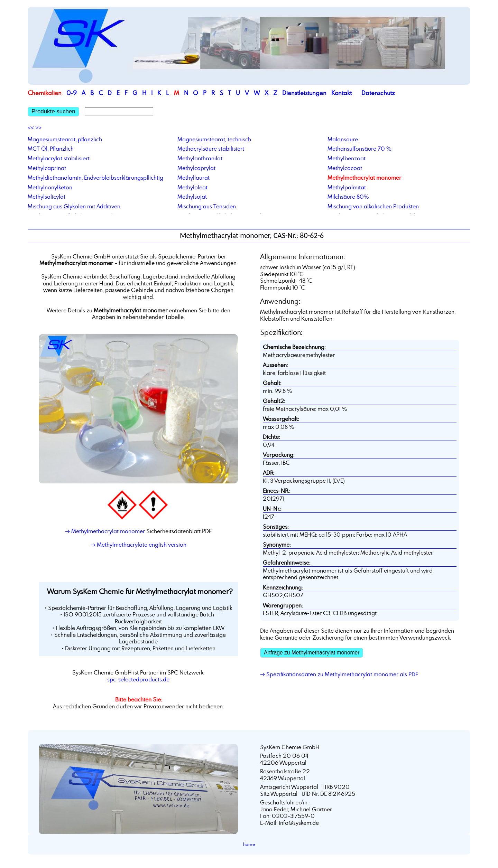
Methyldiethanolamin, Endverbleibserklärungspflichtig (95, 178)
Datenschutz (378, 93)
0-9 (72, 93)
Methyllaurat (193, 178)
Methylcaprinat (47, 168)
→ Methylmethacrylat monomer (105, 531)
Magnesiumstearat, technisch (214, 139)
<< (31, 128)
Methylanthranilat (200, 158)
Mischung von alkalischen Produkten (373, 206)
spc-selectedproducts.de (138, 679)
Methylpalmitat (347, 187)
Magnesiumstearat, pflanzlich (65, 139)
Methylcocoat (345, 168)
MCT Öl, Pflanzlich (51, 149)
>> (38, 128)
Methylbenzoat (347, 158)
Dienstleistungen (304, 93)
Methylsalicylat (47, 197)
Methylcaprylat (196, 168)
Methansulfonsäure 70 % (359, 149)
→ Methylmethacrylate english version (138, 545)
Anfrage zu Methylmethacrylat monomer (312, 653)
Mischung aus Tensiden (207, 206)
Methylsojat (192, 197)
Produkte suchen (53, 111)
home (249, 844)
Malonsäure (343, 139)
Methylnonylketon (50, 187)
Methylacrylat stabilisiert (59, 158)
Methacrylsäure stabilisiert (211, 149)
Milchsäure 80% (348, 197)
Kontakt (342, 93)
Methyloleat (192, 187)
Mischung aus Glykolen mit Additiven (74, 206)
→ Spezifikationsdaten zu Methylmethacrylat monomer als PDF (339, 674)
